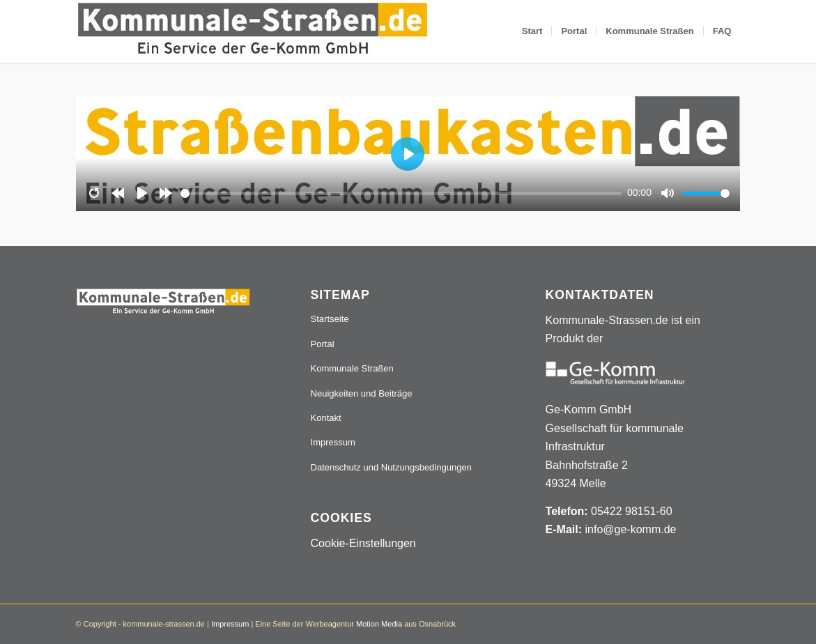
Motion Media (379, 624)
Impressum (333, 442)
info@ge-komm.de (630, 529)
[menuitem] (532, 31)
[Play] (142, 193)
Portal (323, 344)
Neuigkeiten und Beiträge (362, 393)
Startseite (330, 319)
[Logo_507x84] (253, 31)
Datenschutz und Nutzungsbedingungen (391, 467)
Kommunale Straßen (352, 368)
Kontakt (326, 418)
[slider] (401, 193)
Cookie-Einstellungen (363, 543)
